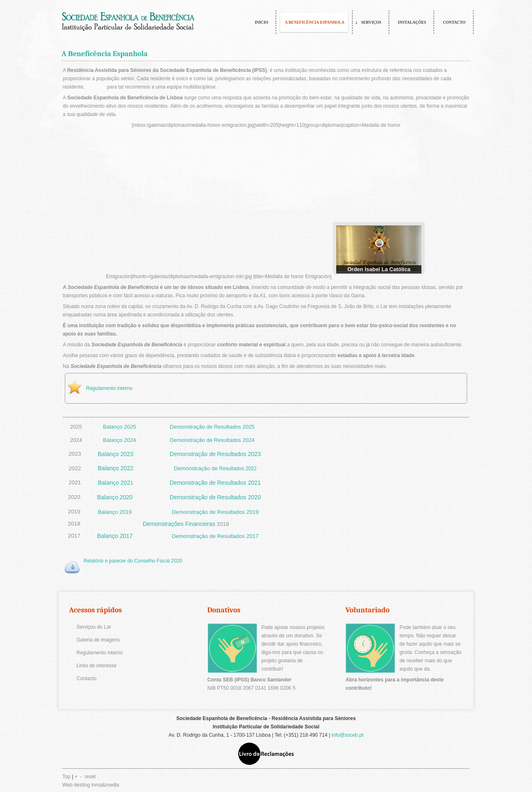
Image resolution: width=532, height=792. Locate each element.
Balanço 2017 (115, 536)
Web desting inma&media (91, 785)
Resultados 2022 (238, 469)
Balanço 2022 (116, 468)
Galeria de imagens (98, 640)
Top (66, 777)
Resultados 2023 (239, 454)
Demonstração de (193, 454)
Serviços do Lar (94, 627)
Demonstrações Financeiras (179, 524)
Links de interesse (97, 666)
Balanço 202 (114, 483)
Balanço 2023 (116, 454)
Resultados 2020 (239, 497)
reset (90, 777)
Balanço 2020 (115, 497)
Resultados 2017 (238, 536)
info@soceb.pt (348, 735)
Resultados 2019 (238, 512)
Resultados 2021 (239, 483)
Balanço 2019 (115, 512)
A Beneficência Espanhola (105, 54)
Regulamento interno (109, 388)
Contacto (86, 679)
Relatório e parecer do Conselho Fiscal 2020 (133, 561)
